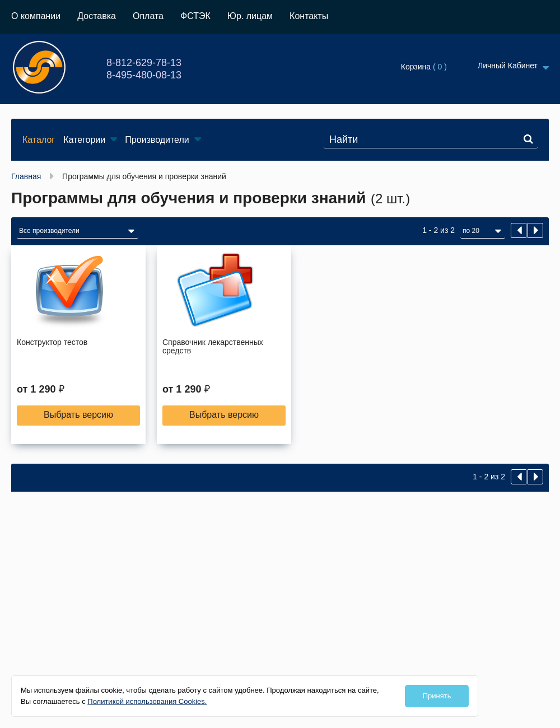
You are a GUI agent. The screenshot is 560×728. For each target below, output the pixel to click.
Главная (26, 176)
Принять (437, 696)
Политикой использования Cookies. (147, 701)
